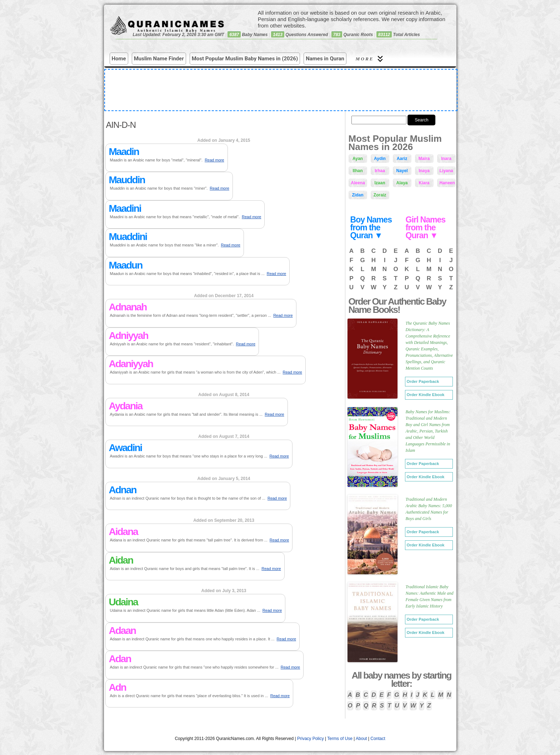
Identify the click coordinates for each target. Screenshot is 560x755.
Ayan (358, 159)
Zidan (358, 195)
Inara (446, 159)
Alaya (402, 183)
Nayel (402, 171)
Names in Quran (325, 59)
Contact (378, 739)
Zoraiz (380, 195)
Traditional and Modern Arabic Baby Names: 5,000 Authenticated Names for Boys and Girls (429, 509)
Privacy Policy (311, 739)
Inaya (424, 171)
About (361, 739)
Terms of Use (340, 739)
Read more (214, 160)
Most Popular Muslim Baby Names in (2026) (245, 59)
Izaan (380, 183)
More (370, 59)
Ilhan (357, 171)
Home (119, 59)
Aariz (402, 159)
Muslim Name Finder (159, 59)
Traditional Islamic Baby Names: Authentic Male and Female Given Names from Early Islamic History (430, 596)
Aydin (380, 159)
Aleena (358, 183)
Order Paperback (423, 381)
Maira (424, 159)
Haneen (447, 183)
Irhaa (380, 171)
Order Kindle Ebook (426, 395)
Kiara (424, 183)
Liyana (446, 171)
